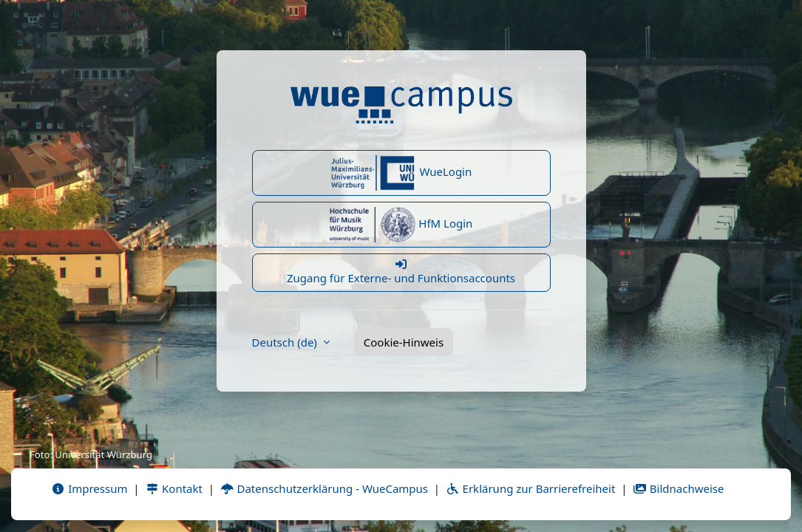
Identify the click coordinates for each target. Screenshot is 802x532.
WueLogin (401, 173)
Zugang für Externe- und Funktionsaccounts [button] (401, 272)
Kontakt (174, 488)
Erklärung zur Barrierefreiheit (530, 488)
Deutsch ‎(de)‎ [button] (286, 342)
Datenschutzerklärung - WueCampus (324, 488)
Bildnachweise (678, 488)
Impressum (89, 488)
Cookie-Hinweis (404, 342)
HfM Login (401, 225)
